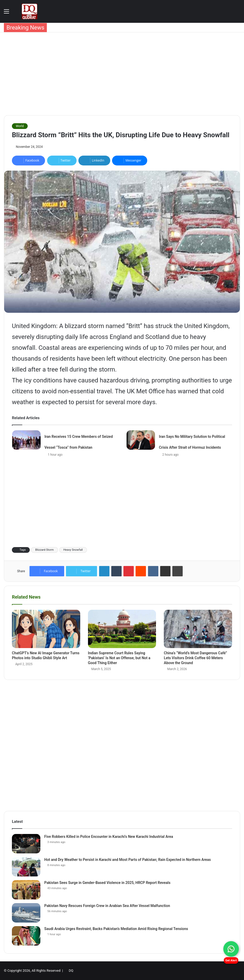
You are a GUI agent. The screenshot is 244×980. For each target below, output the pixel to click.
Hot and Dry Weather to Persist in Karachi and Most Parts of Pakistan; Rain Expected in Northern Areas (128, 860)
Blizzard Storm (44, 550)
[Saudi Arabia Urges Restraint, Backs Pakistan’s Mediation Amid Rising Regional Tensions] (26, 936)
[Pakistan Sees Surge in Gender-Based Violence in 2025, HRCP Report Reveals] (26, 890)
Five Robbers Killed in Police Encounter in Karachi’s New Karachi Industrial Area (109, 837)
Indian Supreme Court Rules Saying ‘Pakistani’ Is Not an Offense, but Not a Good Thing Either (119, 658)
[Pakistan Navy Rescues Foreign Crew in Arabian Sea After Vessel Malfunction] (26, 913)
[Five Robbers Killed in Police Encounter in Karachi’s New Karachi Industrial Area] (26, 844)
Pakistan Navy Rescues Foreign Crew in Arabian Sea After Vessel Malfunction (107, 906)
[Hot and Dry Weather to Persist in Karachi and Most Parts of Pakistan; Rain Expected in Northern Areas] (26, 867)
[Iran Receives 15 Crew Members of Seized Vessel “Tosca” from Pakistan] (26, 440)
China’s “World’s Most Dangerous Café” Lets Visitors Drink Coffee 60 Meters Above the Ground (195, 658)
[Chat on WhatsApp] (231, 949)
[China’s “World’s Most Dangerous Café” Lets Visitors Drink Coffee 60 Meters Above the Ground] (198, 629)
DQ (71, 971)
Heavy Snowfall (73, 550)
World (20, 126)
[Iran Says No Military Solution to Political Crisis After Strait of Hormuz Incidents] (141, 440)
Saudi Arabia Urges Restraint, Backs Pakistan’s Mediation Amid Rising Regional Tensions (116, 929)
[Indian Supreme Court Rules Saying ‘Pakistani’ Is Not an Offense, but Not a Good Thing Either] (122, 629)
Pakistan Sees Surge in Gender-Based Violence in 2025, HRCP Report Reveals (107, 883)
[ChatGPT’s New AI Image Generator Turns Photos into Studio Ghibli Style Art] (46, 629)
